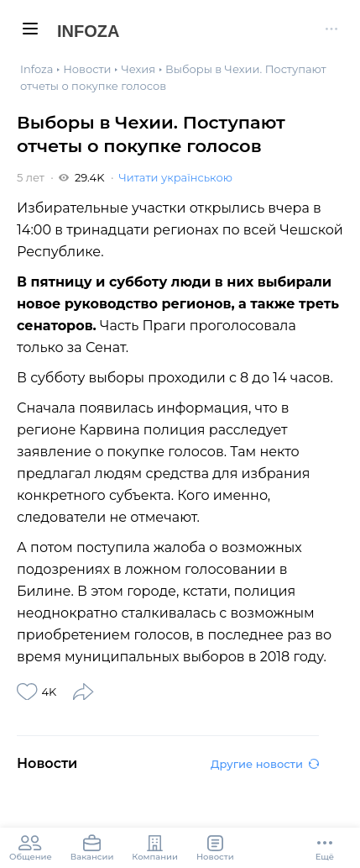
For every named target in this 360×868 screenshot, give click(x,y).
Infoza (88, 31)
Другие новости (265, 764)
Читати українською (175, 177)
